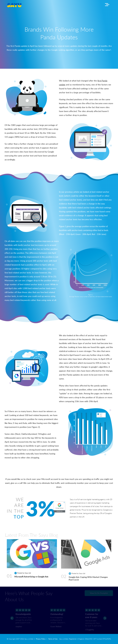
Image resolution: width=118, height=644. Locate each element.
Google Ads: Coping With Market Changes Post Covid (88, 578)
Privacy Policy (41, 639)
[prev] (12, 616)
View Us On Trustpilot (97, 593)
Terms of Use (53, 639)
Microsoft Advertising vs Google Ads (31, 577)
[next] (105, 616)
